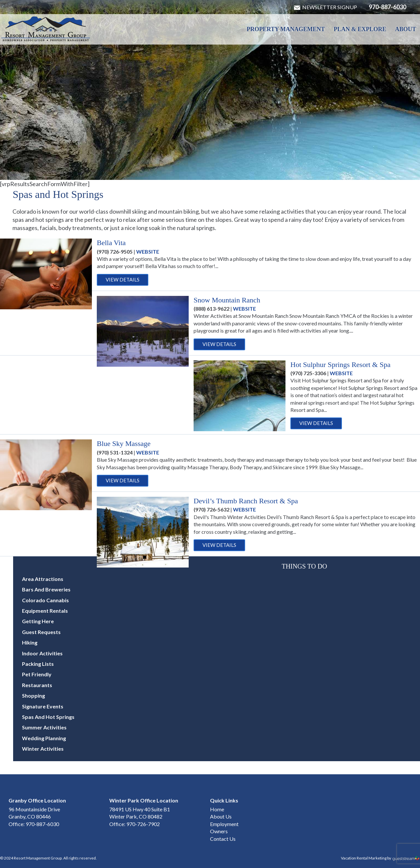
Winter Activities (43, 749)
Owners (219, 831)
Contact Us (223, 839)
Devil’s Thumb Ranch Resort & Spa (246, 501)
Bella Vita (111, 243)
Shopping (33, 695)
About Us (221, 816)
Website (148, 251)
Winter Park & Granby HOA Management (46, 29)
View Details (123, 280)
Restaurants (37, 685)
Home (217, 809)
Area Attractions (43, 579)
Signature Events (43, 706)
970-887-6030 (388, 7)
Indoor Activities (42, 653)
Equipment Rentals (45, 611)
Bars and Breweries (46, 589)
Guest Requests (41, 632)
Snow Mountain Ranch (227, 300)
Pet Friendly (37, 674)
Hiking (30, 642)
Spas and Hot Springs (48, 717)
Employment (224, 824)
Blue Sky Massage (124, 444)
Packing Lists (38, 664)
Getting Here (38, 621)
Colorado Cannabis (45, 600)
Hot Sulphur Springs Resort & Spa (340, 365)
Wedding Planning (44, 738)
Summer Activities (44, 727)
